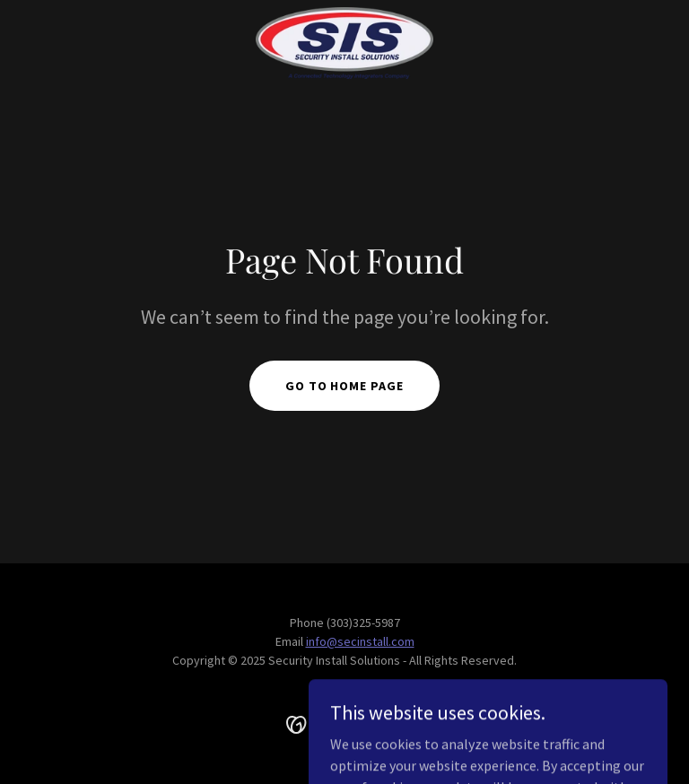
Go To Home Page (345, 386)
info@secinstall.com (360, 641)
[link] (344, 43)
